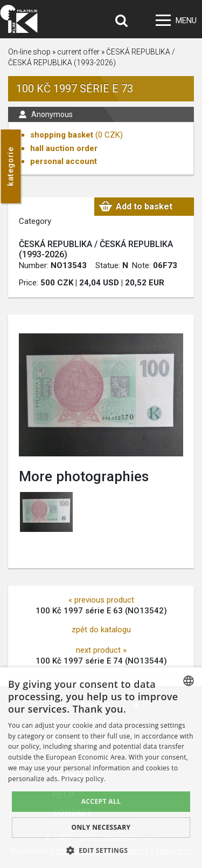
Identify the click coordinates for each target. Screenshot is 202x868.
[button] (101, 850)
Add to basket (144, 206)
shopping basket (62, 135)
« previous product (101, 600)
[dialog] (101, 768)
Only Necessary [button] (101, 827)
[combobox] (189, 681)
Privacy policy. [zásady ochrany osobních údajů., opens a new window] (84, 779)
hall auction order (64, 148)
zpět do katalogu (101, 630)
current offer (78, 52)
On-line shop (29, 52)
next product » (101, 650)
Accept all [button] (101, 801)
